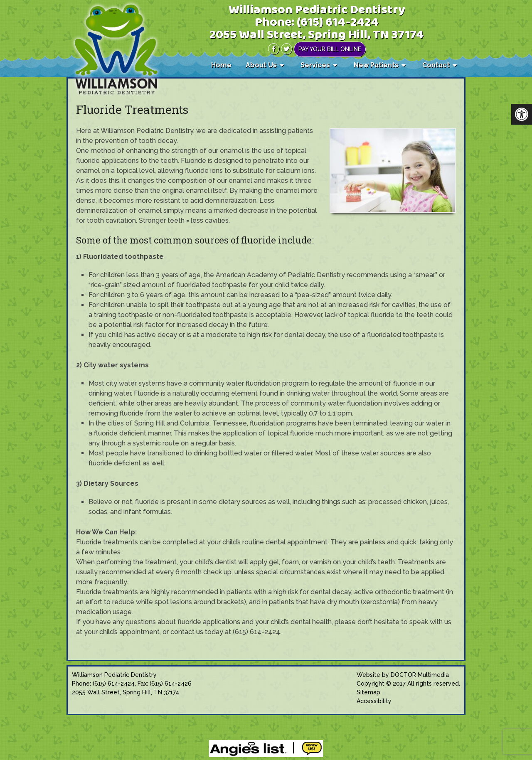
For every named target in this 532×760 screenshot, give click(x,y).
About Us (261, 65)
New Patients (376, 65)
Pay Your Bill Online (330, 49)
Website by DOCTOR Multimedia (403, 675)
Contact (436, 65)
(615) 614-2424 (338, 23)
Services (315, 65)
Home (221, 65)
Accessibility (374, 701)
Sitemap (368, 692)
